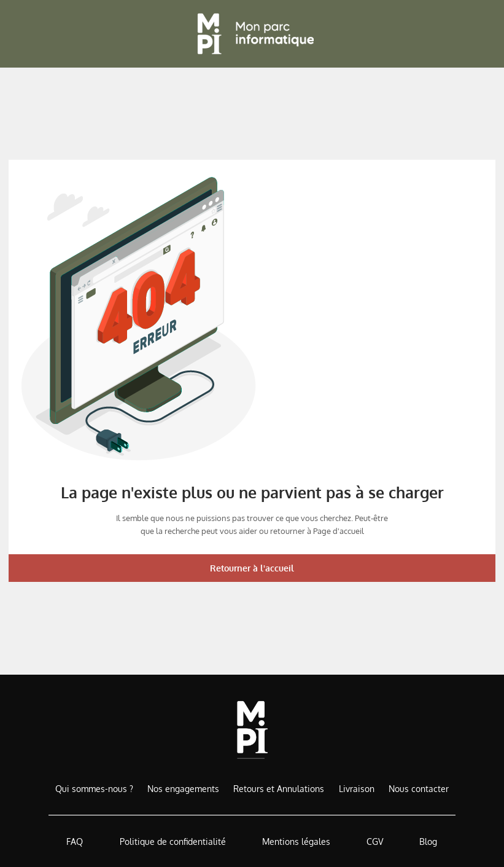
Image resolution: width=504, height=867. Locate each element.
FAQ (75, 841)
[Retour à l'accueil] (252, 34)
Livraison (357, 789)
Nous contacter (419, 789)
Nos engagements (183, 789)
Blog (428, 841)
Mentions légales (296, 841)
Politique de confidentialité (173, 841)
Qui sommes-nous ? (94, 789)
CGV (375, 841)
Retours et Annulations (279, 789)
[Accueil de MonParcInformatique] (252, 730)
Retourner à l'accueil (252, 568)
